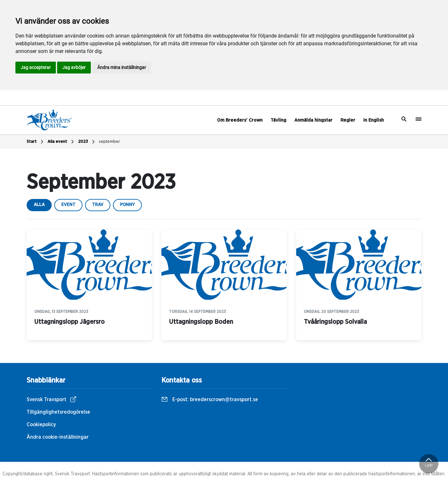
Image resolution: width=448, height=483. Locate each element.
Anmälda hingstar (313, 120)
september (109, 142)
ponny (127, 205)
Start (36, 142)
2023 (87, 142)
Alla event (61, 142)
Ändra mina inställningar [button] (122, 67)
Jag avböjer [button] (74, 67)
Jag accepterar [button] (36, 67)
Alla (39, 205)
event (68, 205)
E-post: (210, 400)
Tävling (278, 120)
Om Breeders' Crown (240, 120)
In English (374, 120)
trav (98, 205)
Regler (348, 120)
